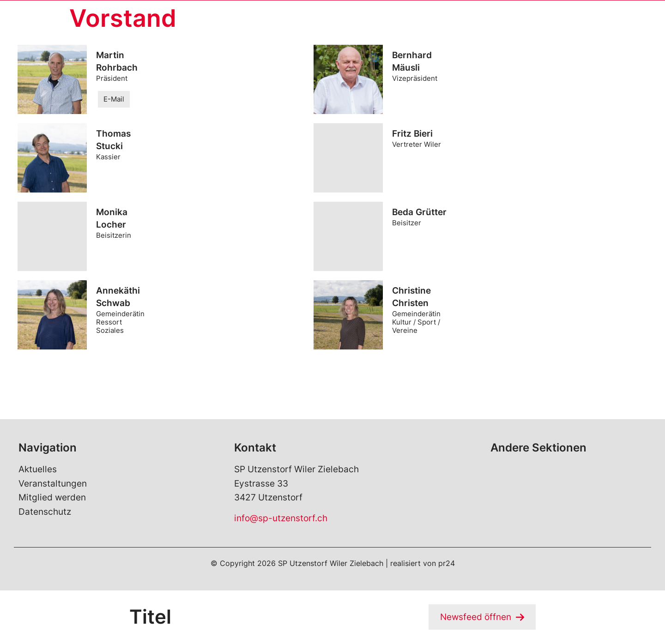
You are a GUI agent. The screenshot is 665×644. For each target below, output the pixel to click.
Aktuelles (38, 470)
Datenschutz (45, 512)
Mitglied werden (52, 497)
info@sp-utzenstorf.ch (281, 518)
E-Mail (114, 99)
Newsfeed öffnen (476, 617)
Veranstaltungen (53, 484)
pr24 (447, 563)
